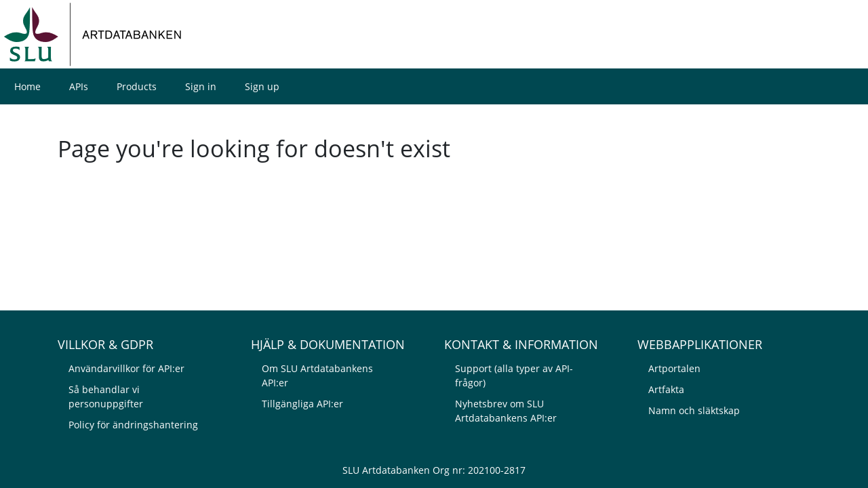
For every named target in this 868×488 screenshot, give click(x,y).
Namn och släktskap (694, 410)
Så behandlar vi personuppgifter (106, 396)
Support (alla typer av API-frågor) (514, 375)
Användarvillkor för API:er (126, 368)
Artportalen (674, 368)
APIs (79, 86)
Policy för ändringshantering (133, 425)
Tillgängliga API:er (302, 404)
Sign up (262, 86)
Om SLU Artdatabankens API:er (317, 375)
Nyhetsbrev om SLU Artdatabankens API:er (506, 411)
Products (137, 86)
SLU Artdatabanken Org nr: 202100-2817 (434, 470)
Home (27, 86)
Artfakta (666, 389)
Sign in (201, 86)
